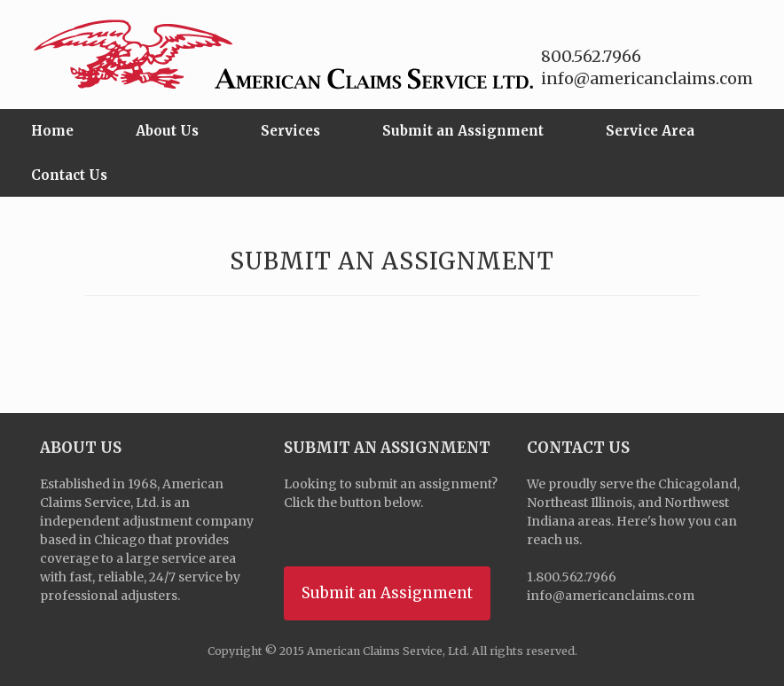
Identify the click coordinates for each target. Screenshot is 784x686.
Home (52, 131)
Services (290, 131)
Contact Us (69, 175)
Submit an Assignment (463, 131)
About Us (167, 131)
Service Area (650, 131)
